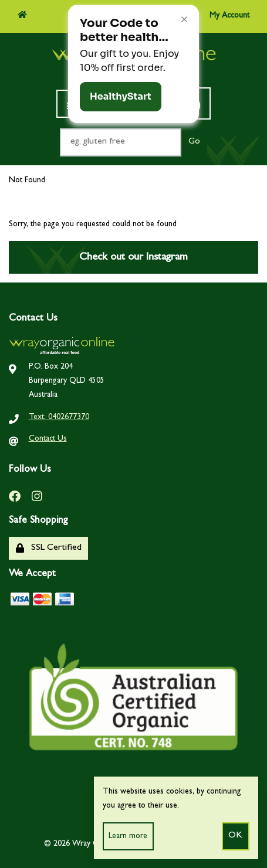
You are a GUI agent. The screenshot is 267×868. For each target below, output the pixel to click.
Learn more (128, 836)
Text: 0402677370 (59, 417)
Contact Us (48, 439)
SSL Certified (49, 548)
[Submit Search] (194, 142)
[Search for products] (121, 142)
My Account (220, 15)
